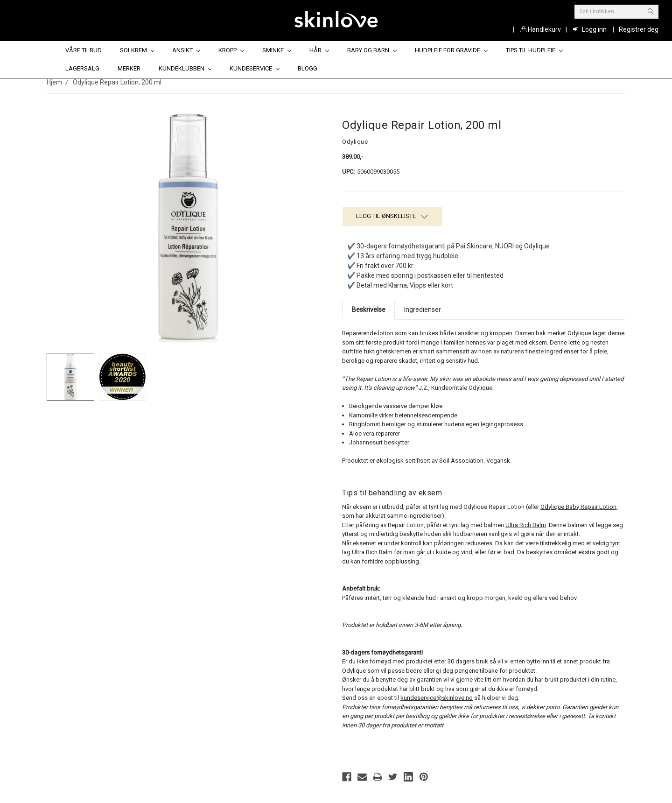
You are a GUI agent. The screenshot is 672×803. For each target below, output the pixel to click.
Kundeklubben (185, 68)
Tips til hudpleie (534, 50)
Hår (319, 50)
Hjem (54, 82)
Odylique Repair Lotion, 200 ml (117, 82)
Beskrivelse (369, 310)
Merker (129, 68)
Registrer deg (639, 29)
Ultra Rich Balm (526, 525)
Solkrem (137, 50)
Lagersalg (82, 68)
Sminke (277, 50)
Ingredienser (423, 310)
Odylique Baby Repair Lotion (578, 507)
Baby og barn (372, 50)
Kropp (231, 50)
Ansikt (186, 50)
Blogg (308, 68)
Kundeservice (255, 68)
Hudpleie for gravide (451, 50)
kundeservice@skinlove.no (437, 698)
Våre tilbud (84, 50)
